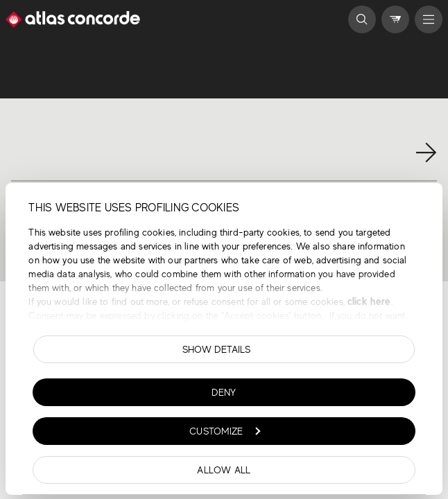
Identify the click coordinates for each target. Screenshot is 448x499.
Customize (225, 431)
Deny (224, 392)
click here (368, 301)
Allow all (224, 470)
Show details (217, 349)
